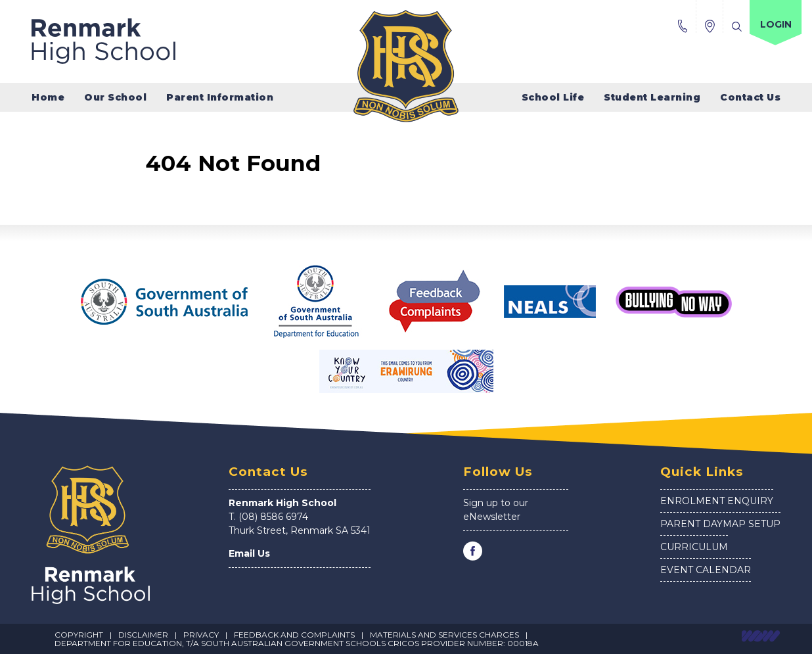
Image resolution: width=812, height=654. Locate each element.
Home (48, 97)
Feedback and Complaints (294, 635)
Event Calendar (706, 570)
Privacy (201, 635)
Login (776, 24)
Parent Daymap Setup (720, 524)
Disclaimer (143, 635)
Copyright (79, 635)
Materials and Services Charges (444, 635)
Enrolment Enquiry (717, 501)
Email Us (249, 553)
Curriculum (694, 547)
